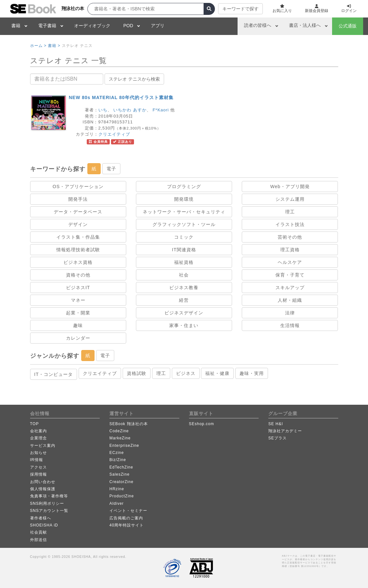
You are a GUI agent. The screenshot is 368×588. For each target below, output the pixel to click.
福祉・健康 (217, 373)
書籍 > (54, 46)
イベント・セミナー (128, 511)
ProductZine (122, 496)
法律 (290, 313)
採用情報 (39, 474)
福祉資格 (184, 262)
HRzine (117, 489)
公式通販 (348, 26)
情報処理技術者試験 (78, 250)
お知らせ (39, 453)
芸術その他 (290, 237)
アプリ (158, 26)
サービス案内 (43, 446)
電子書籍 (47, 26)
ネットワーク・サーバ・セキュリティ (184, 212)
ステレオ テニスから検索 (134, 79)
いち (103, 110)
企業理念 (39, 438)
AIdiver (117, 503)
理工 (290, 212)
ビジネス (186, 373)
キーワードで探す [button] (240, 9)
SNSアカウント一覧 (49, 511)
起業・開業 (78, 313)
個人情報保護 (43, 489)
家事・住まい (184, 325)
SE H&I (276, 424)
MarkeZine (120, 438)
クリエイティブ (114, 134)
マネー (78, 300)
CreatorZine (121, 482)
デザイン (78, 224)
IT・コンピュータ (54, 374)
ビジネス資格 (78, 262)
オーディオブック (92, 26)
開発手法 (78, 199)
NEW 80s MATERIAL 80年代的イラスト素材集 (121, 97)
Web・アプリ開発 (290, 187)
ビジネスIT (78, 288)
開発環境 (184, 199)
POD (128, 26)
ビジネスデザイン (184, 313)
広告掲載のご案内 (126, 518)
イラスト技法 (290, 224)
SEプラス (278, 438)
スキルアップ (290, 288)
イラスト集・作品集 (78, 237)
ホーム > (38, 46)
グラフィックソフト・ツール (184, 224)
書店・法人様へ (305, 25)
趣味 (78, 325)
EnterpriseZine (124, 446)
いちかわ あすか (130, 110)
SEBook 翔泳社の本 (129, 424)
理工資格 (290, 250)
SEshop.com (202, 424)
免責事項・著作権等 (49, 496)
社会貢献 (39, 532)
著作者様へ (41, 518)
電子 (111, 169)
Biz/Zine (118, 460)
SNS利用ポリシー (47, 503)
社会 (184, 275)
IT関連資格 (184, 250)
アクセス (39, 467)
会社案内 (39, 431)
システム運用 (290, 199)
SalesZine (119, 474)
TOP (34, 424)
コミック (184, 237)
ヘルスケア (290, 262)
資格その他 (78, 275)
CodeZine (119, 431)
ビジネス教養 (184, 288)
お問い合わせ (43, 482)
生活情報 (290, 325)
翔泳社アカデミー (285, 431)
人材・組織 (290, 300)
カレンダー (78, 338)
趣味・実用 (252, 373)
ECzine (117, 453)
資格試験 (137, 373)
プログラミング (184, 187)
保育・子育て (290, 275)
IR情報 (37, 460)
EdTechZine (121, 467)
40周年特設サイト (127, 525)
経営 (184, 300)
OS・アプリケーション (78, 187)
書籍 (16, 26)
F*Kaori (161, 110)
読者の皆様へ (258, 25)
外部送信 (39, 540)
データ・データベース (78, 212)
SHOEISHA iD (44, 525)
